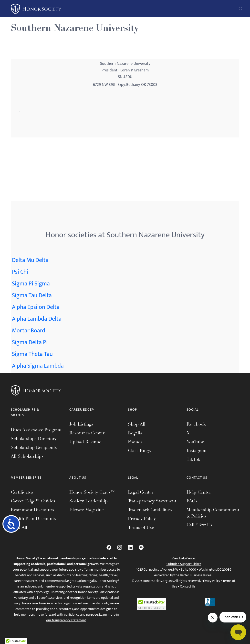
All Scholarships (27, 456)
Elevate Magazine (87, 510)
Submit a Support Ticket (184, 564)
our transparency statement (66, 620)
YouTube (195, 442)
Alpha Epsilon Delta (36, 307)
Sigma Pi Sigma (31, 284)
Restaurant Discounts (32, 510)
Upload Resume (85, 442)
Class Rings (139, 451)
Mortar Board (29, 331)
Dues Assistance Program (36, 430)
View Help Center (184, 558)
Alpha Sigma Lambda (38, 366)
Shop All (137, 424)
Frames (135, 442)
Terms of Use (141, 527)
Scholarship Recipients (34, 447)
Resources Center (87, 433)
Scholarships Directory (34, 439)
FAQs (192, 501)
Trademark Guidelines (150, 510)
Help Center (199, 492)
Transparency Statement (152, 501)
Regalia (135, 433)
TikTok (193, 459)
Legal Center (141, 492)
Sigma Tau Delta (32, 295)
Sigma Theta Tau (32, 354)
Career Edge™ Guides (33, 501)
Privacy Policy (142, 519)
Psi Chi (20, 272)
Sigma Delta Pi (30, 342)
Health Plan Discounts (33, 519)
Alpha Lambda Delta (37, 319)
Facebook (196, 424)
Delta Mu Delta (30, 260)
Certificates (22, 492)
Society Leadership (89, 501)
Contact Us (188, 586)
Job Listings (81, 424)
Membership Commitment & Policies (213, 513)
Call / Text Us (199, 525)
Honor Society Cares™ (92, 492)
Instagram (197, 451)
